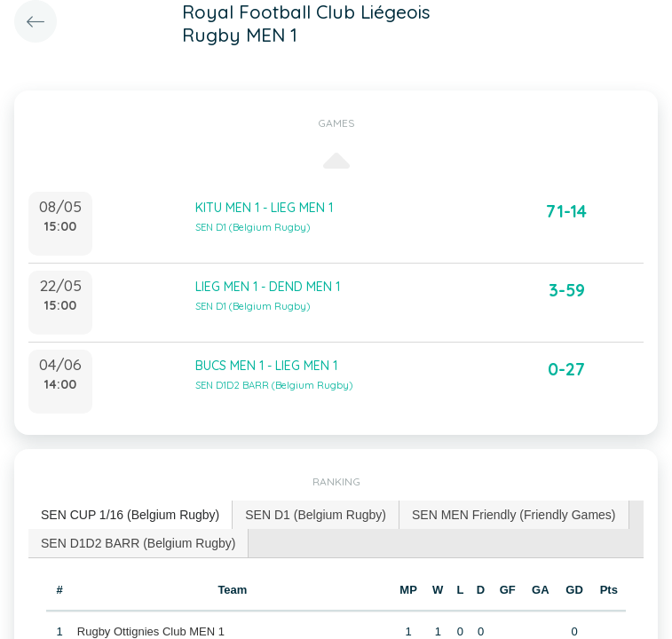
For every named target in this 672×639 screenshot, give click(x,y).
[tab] (130, 515)
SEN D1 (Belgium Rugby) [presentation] (316, 515)
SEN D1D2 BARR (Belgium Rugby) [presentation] (138, 543)
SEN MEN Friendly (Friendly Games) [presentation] (514, 515)
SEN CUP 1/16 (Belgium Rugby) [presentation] (130, 515)
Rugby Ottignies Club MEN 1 (151, 631)
